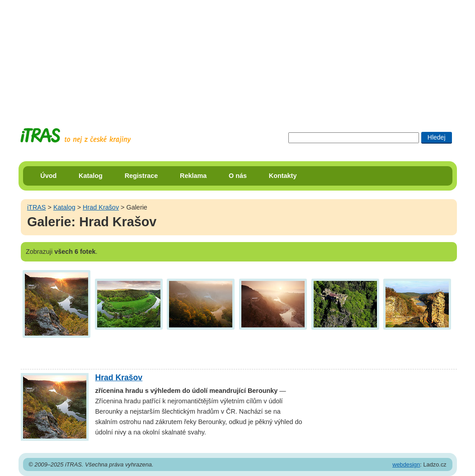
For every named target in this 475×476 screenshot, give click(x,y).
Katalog (91, 176)
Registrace (141, 176)
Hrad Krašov (101, 207)
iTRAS (37, 207)
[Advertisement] (238, 56)
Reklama (193, 176)
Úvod (48, 176)
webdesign (406, 464)
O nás (238, 176)
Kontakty (283, 176)
